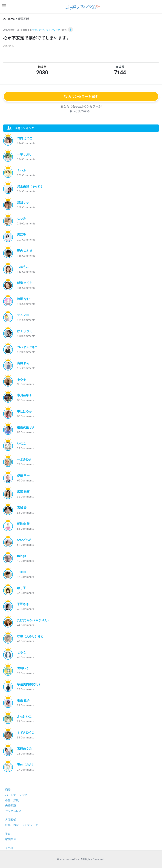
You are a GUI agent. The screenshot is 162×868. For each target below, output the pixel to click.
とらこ (22, 652)
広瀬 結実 (23, 492)
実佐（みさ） (26, 765)
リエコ (22, 572)
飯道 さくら (25, 283)
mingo (22, 556)
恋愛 (8, 790)
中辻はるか (24, 411)
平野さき (23, 604)
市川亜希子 (24, 395)
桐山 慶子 (23, 700)
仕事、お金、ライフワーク (46, 30)
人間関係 (11, 820)
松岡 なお (23, 299)
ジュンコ (23, 315)
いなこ (22, 443)
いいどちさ (24, 540)
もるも (22, 379)
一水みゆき (24, 459)
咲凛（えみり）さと (30, 636)
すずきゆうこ (26, 733)
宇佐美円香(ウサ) (28, 684)
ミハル (22, 170)
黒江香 (22, 235)
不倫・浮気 (12, 800)
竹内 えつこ (25, 138)
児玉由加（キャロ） (30, 186)
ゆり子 (22, 588)
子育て (9, 834)
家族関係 (11, 839)
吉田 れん (23, 363)
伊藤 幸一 (23, 476)
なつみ (22, 219)
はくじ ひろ (25, 331)
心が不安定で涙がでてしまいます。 (37, 38)
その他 (9, 848)
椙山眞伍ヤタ (26, 427)
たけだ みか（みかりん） (34, 620)
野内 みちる (25, 251)
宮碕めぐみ (24, 749)
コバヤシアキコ (27, 347)
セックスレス (13, 811)
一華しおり (24, 154)
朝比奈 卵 (23, 524)
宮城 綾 (22, 508)
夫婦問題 (11, 806)
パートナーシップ (16, 795)
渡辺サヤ (23, 202)
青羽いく (23, 668)
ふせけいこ (24, 716)
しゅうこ (23, 267)
